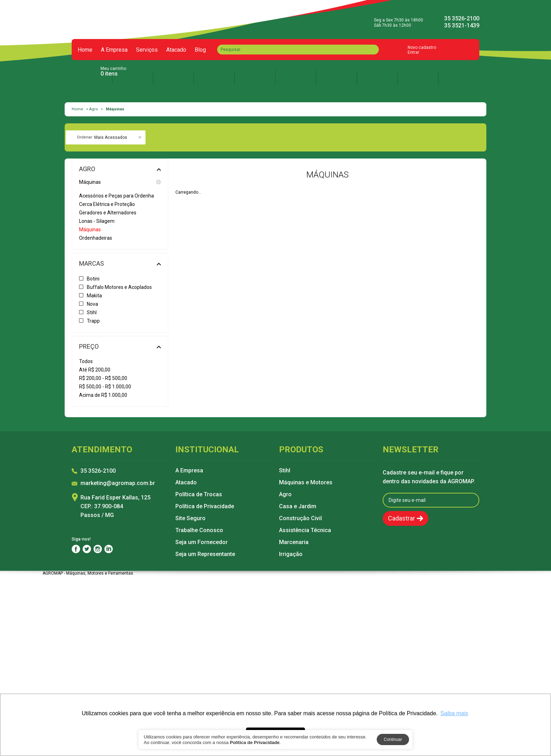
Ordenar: (85, 137)
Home (85, 50)
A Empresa (114, 50)
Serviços (147, 50)
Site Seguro (190, 518)
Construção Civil (300, 518)
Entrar (413, 52)
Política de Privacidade (205, 506)
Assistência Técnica (305, 530)
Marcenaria (294, 542)
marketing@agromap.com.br (118, 483)
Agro (94, 109)
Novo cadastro (422, 47)
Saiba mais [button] (454, 713)
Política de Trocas (199, 495)
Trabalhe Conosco (199, 530)
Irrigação (291, 554)
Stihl (285, 471)
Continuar (393, 739)
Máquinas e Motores (306, 483)
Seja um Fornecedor (202, 542)
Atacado (176, 50)
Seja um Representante (205, 554)
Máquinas (120, 182)
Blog (200, 50)
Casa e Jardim (298, 506)
